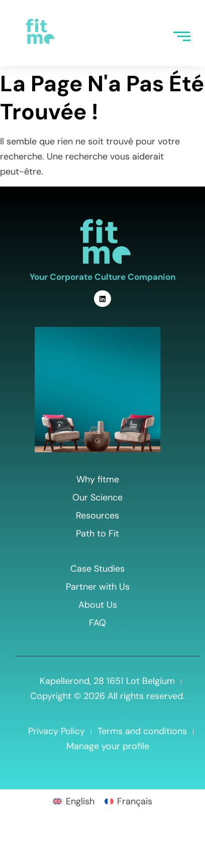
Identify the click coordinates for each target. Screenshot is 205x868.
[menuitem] (73, 801)
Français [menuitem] (135, 801)
